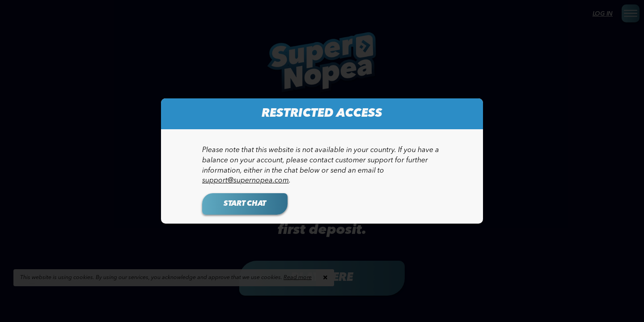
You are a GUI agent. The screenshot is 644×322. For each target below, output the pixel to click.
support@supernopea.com (246, 181)
